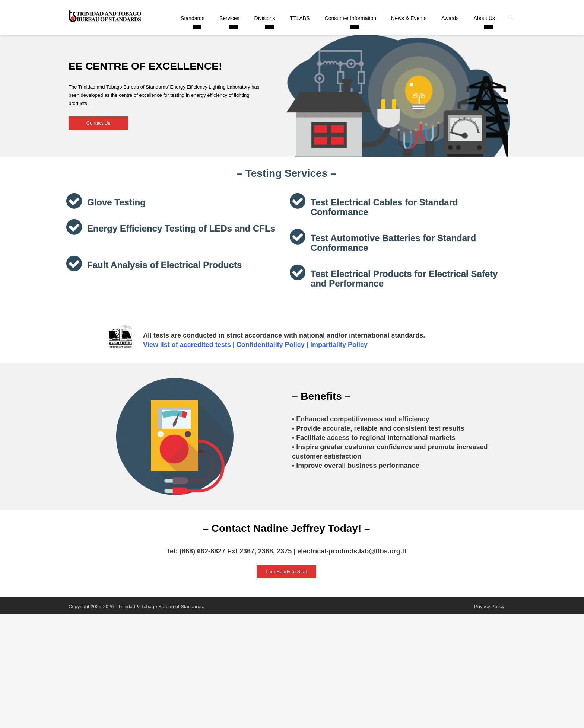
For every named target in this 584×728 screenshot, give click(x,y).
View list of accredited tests (187, 345)
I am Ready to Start (286, 571)
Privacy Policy (489, 606)
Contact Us (98, 123)
